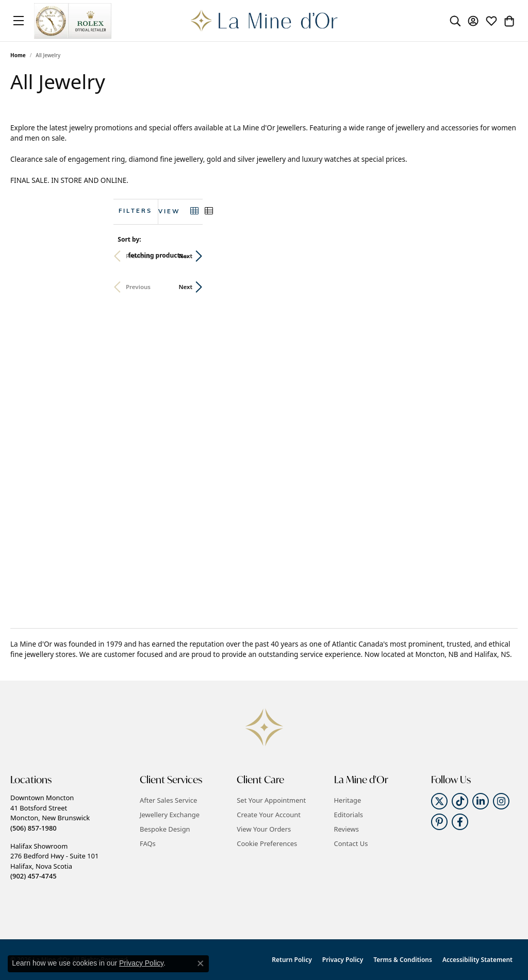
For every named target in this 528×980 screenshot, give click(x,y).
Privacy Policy (343, 960)
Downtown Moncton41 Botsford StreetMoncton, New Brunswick (50, 813)
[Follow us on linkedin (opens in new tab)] (481, 801)
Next (500, 256)
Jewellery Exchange (170, 815)
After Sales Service (168, 800)
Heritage (348, 800)
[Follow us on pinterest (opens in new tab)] (439, 822)
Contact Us (351, 843)
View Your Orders (264, 829)
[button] (455, 21)
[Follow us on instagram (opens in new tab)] (501, 801)
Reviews (346, 829)
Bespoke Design (165, 829)
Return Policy (292, 960)
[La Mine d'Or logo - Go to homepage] (264, 21)
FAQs (148, 843)
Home (18, 55)
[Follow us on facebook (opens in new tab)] (460, 822)
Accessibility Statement (477, 960)
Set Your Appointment (271, 800)
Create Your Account (269, 815)
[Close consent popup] (201, 964)
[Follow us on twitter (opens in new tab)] (439, 801)
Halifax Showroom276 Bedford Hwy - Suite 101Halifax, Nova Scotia (54, 861)
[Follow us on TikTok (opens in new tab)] (460, 801)
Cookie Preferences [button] (267, 843)
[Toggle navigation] (19, 21)
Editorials (349, 815)
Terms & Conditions (403, 960)
